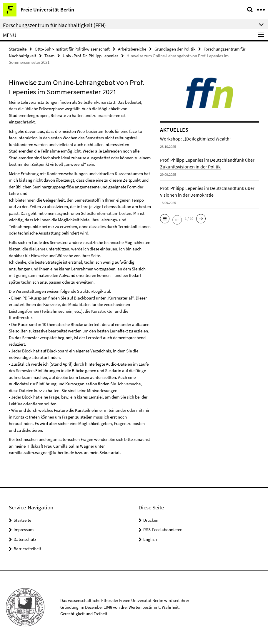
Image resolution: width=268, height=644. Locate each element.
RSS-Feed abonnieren (163, 530)
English (150, 539)
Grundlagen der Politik (175, 49)
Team (49, 56)
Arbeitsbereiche (132, 49)
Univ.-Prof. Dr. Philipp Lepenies (90, 56)
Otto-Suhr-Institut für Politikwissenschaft (72, 49)
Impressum (24, 530)
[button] (165, 219)
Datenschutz (25, 539)
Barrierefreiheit (27, 549)
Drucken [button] (151, 520)
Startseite (18, 49)
